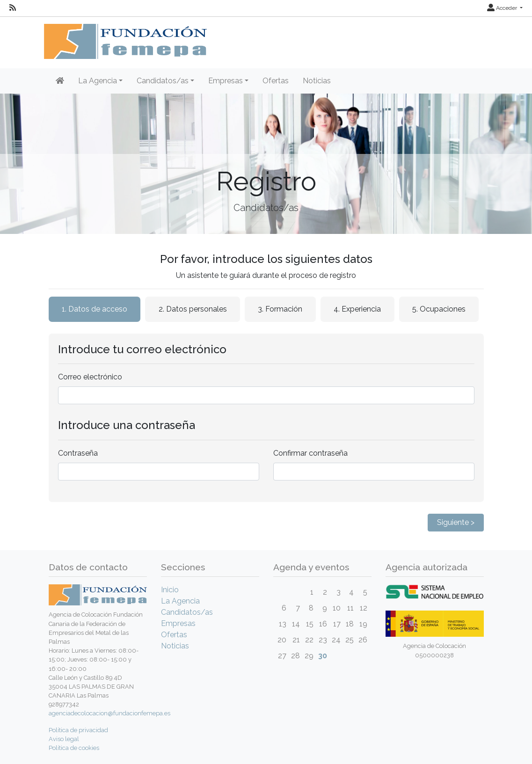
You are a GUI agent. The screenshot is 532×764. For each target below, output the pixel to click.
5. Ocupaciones (439, 309)
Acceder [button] (503, 8)
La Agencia (180, 601)
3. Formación (280, 309)
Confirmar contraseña (310, 453)
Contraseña (78, 453)
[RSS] (13, 8)
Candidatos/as (187, 612)
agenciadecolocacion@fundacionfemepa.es (109, 713)
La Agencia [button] (98, 81)
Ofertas (276, 81)
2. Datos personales (193, 309)
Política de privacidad (78, 730)
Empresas (178, 623)
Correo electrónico (90, 377)
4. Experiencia (357, 309)
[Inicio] (60, 81)
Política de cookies (74, 748)
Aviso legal (64, 739)
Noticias (317, 81)
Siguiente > (456, 522)
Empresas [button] (226, 81)
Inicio (170, 590)
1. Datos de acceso (95, 309)
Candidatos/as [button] (163, 81)
